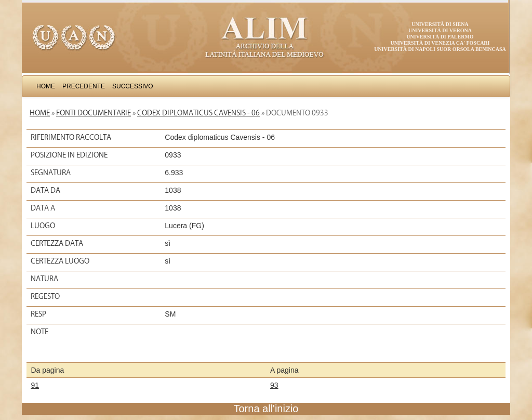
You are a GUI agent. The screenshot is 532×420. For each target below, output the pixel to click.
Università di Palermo (440, 37)
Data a (43, 208)
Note (39, 332)
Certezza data (57, 243)
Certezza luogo (60, 261)
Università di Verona (440, 30)
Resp (38, 314)
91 (35, 385)
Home (46, 86)
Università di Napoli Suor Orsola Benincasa (440, 49)
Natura (44, 279)
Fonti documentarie (94, 113)
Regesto (45, 296)
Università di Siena (440, 24)
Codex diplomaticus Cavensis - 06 (198, 113)
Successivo (133, 86)
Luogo (43, 226)
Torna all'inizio (266, 409)
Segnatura (51, 173)
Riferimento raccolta (71, 137)
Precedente (84, 86)
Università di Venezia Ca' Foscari (440, 43)
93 (274, 385)
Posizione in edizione (69, 155)
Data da (45, 190)
